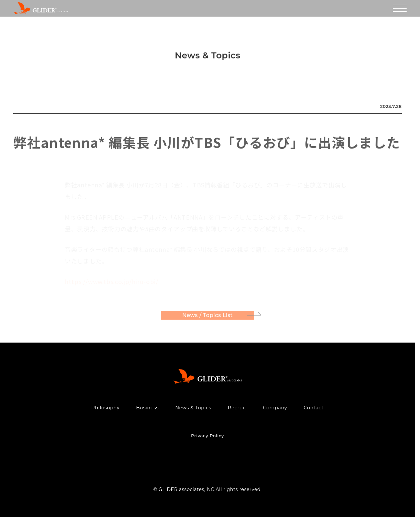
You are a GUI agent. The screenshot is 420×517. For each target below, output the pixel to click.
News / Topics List (208, 316)
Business (147, 408)
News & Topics (193, 408)
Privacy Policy (207, 436)
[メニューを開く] (400, 8)
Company (275, 408)
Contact (314, 408)
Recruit (237, 408)
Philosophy (105, 408)
